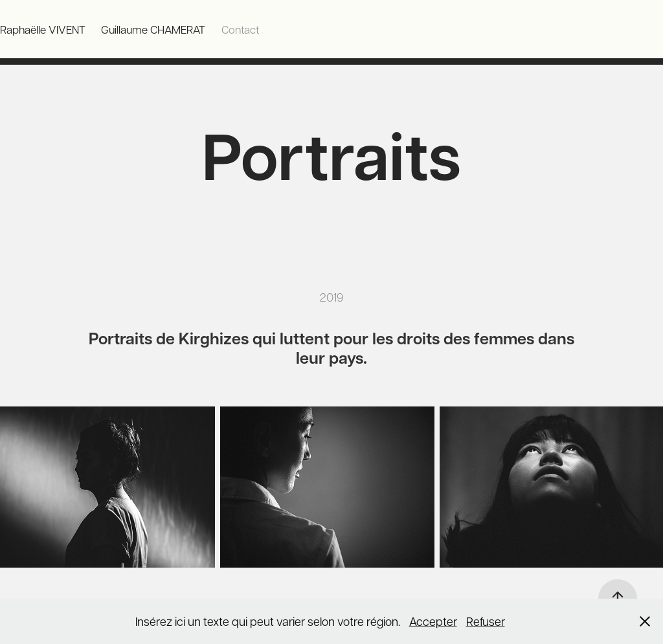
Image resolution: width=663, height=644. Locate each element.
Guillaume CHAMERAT (153, 29)
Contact (240, 29)
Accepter (433, 621)
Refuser (486, 621)
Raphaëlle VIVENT (43, 29)
